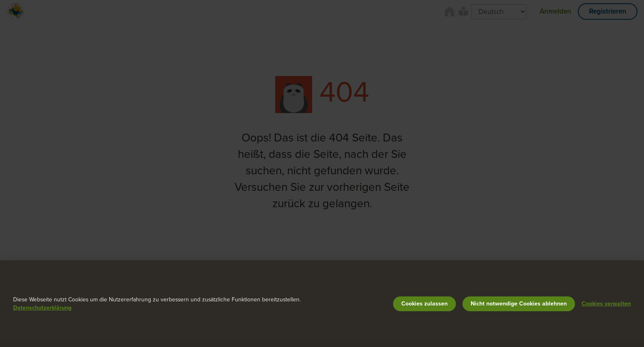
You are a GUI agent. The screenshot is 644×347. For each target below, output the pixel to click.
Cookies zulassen (424, 304)
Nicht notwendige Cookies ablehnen (519, 304)
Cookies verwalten (606, 304)
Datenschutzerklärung (42, 308)
